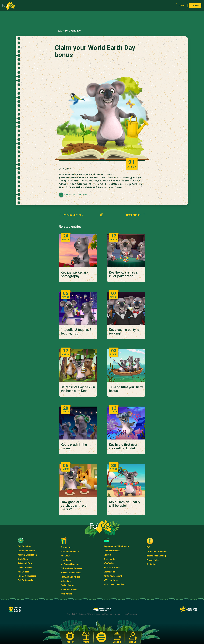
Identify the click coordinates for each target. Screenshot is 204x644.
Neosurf (107, 555)
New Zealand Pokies (70, 577)
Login (182, 6)
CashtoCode (109, 572)
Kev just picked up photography (74, 274)
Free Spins (66, 560)
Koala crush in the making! (74, 447)
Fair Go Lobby (24, 546)
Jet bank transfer (112, 567)
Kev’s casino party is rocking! (124, 332)
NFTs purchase (111, 580)
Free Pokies (66, 594)
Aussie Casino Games (71, 573)
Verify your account (113, 576)
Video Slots (66, 581)
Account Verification (27, 555)
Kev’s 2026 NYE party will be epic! (125, 504)
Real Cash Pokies (69, 590)
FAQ (148, 547)
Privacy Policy (153, 560)
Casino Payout (67, 585)
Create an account (26, 551)
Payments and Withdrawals (116, 546)
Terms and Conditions (157, 552)
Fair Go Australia (26, 580)
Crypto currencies (112, 551)
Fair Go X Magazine (27, 576)
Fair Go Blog (23, 572)
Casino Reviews (25, 567)
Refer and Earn (25, 563)
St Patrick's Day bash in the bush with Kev (78, 389)
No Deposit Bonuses (70, 564)
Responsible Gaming (156, 556)
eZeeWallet (109, 563)
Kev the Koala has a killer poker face (123, 274)
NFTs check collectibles (115, 584)
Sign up (195, 6)
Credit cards (109, 559)
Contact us (151, 564)
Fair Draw (65, 556)
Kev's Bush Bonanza (70, 552)
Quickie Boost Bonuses (71, 568)
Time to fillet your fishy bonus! (126, 389)
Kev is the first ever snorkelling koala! (123, 447)
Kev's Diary (23, 559)
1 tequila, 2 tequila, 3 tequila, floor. (76, 332)
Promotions (66, 547)
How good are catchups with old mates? (74, 506)
